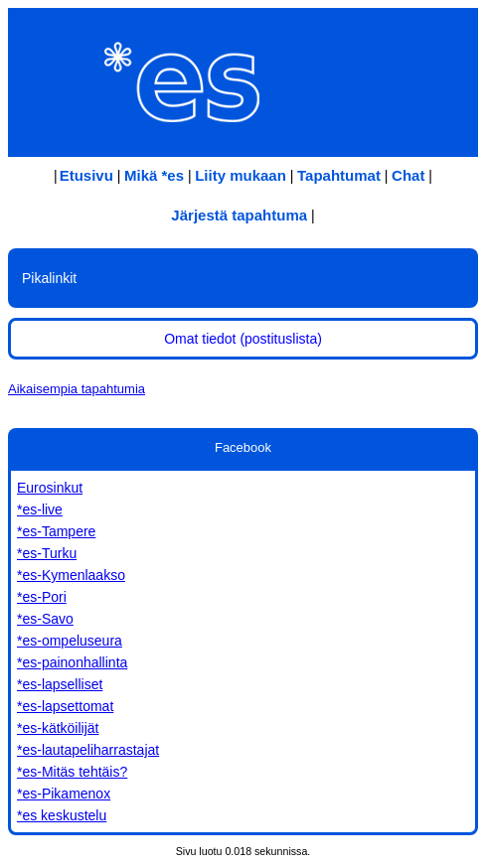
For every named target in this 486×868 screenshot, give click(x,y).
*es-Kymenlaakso (71, 575)
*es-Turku (47, 553)
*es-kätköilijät (58, 728)
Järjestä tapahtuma (239, 215)
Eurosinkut (50, 488)
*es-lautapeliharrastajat (88, 750)
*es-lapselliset (60, 684)
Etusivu (86, 175)
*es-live (40, 509)
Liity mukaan (241, 175)
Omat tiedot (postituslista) (243, 339)
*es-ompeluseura (70, 641)
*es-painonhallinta (72, 662)
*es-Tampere (56, 531)
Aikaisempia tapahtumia (77, 389)
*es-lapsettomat (65, 706)
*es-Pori (42, 597)
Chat (408, 175)
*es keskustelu (62, 815)
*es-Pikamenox (64, 794)
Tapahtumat (339, 175)
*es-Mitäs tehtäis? (72, 772)
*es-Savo (45, 619)
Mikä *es (154, 175)
